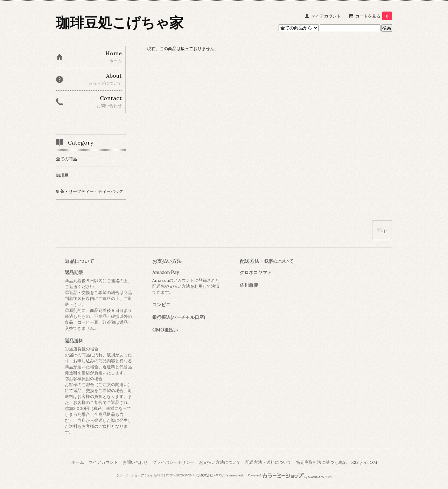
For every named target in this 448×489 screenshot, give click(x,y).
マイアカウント (326, 16)
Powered (290, 475)
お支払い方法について (220, 462)
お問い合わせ (135, 462)
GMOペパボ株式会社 (198, 475)
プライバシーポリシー (173, 462)
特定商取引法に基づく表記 (321, 462)
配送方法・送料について (268, 462)
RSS (355, 462)
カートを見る (374, 16)
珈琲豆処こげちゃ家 (120, 23)
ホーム (78, 462)
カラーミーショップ (130, 475)
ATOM (370, 462)
